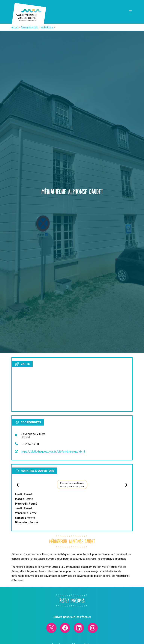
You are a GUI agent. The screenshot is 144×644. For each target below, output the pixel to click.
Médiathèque (47, 27)
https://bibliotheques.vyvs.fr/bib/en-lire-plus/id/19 (53, 451)
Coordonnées (28, 422)
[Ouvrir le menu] (130, 12)
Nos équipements (30, 27)
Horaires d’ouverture (34, 471)
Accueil (15, 27)
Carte (22, 364)
